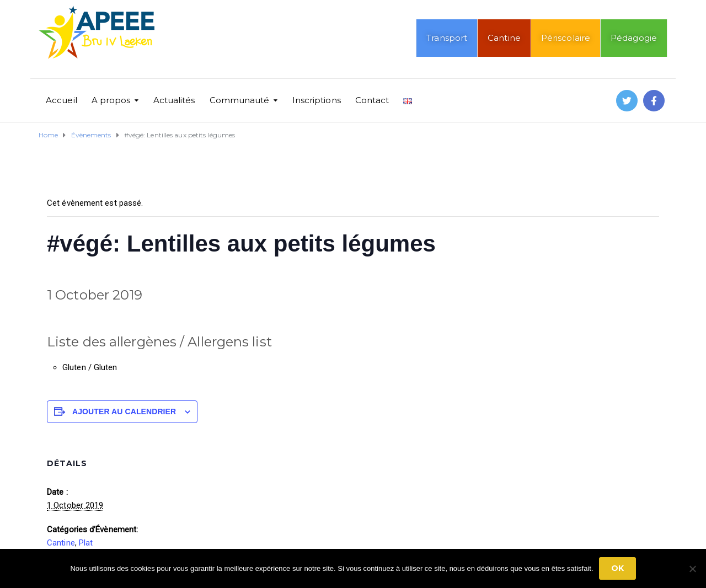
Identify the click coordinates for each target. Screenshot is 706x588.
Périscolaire (566, 38)
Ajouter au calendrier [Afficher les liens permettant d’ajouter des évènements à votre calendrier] (124, 411)
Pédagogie (634, 38)
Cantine (504, 38)
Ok (617, 568)
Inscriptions (317, 100)
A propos (111, 100)
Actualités (174, 100)
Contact (372, 100)
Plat (86, 543)
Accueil (61, 100)
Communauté (240, 100)
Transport (447, 38)
